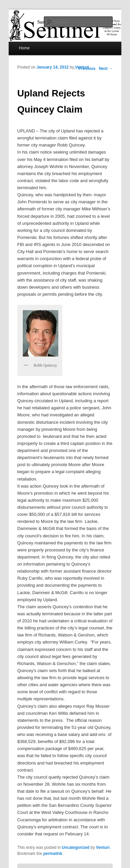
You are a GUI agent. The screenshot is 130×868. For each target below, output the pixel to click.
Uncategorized (76, 848)
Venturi (82, 67)
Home (24, 48)
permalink (53, 854)
